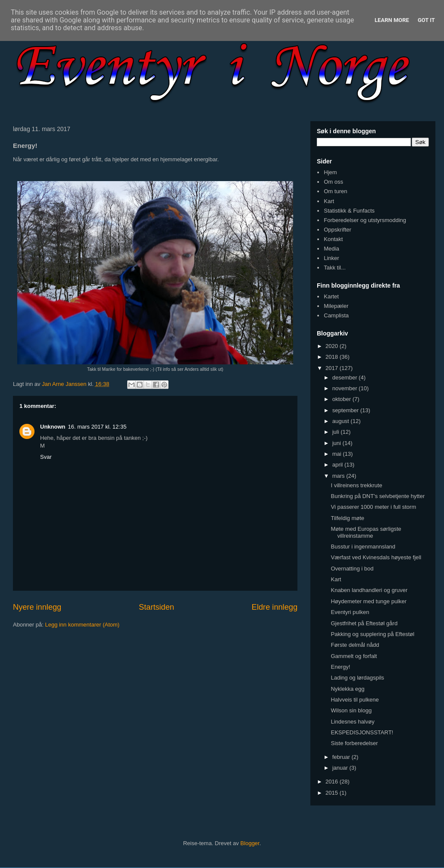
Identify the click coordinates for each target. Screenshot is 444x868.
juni (338, 443)
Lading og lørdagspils (357, 678)
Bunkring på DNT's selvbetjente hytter (378, 496)
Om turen (335, 191)
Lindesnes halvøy (352, 722)
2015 (333, 793)
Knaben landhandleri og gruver (369, 590)
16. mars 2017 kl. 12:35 (97, 427)
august (342, 421)
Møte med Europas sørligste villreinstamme (366, 532)
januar (341, 768)
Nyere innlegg (37, 607)
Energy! (340, 667)
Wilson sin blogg (351, 710)
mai (338, 454)
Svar (46, 457)
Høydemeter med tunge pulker (369, 601)
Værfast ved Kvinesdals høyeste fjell (376, 557)
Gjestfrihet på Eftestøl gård (364, 623)
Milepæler (336, 306)
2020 (333, 346)
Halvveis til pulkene (355, 700)
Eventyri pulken (350, 612)
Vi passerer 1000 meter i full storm (373, 507)
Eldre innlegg (275, 607)
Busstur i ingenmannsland (363, 547)
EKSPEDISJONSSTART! (362, 732)
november (346, 388)
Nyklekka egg (347, 689)
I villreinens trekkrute (356, 485)
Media (331, 249)
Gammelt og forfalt (354, 656)
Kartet (331, 296)
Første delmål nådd (355, 645)
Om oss (333, 182)
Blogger (250, 843)
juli (337, 432)
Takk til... (335, 268)
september (346, 410)
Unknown (53, 427)
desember (346, 378)
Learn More (392, 20)
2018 (333, 357)
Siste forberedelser (354, 743)
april (338, 465)
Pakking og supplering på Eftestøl (372, 634)
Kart (329, 201)
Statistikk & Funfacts (349, 211)
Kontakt (333, 239)
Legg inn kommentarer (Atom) (82, 625)
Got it (426, 20)
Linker (331, 258)
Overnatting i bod (352, 569)
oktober (342, 399)
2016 (333, 782)
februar (342, 757)
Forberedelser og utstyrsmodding (365, 220)
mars (339, 476)
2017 (333, 368)
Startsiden (156, 607)
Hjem (330, 172)
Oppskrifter (338, 230)
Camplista (336, 315)
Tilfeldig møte (347, 518)
